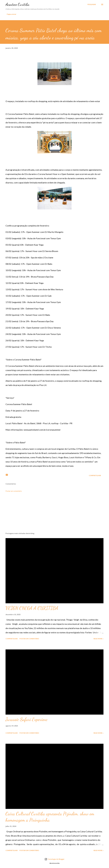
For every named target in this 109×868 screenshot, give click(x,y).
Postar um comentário (14, 491)
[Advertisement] (54, 514)
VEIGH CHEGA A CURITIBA (32, 608)
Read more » (99, 639)
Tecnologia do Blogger (54, 859)
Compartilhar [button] (95, 475)
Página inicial (11, 14)
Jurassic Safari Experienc (27, 719)
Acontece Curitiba (17, 4)
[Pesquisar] (92, 4)
